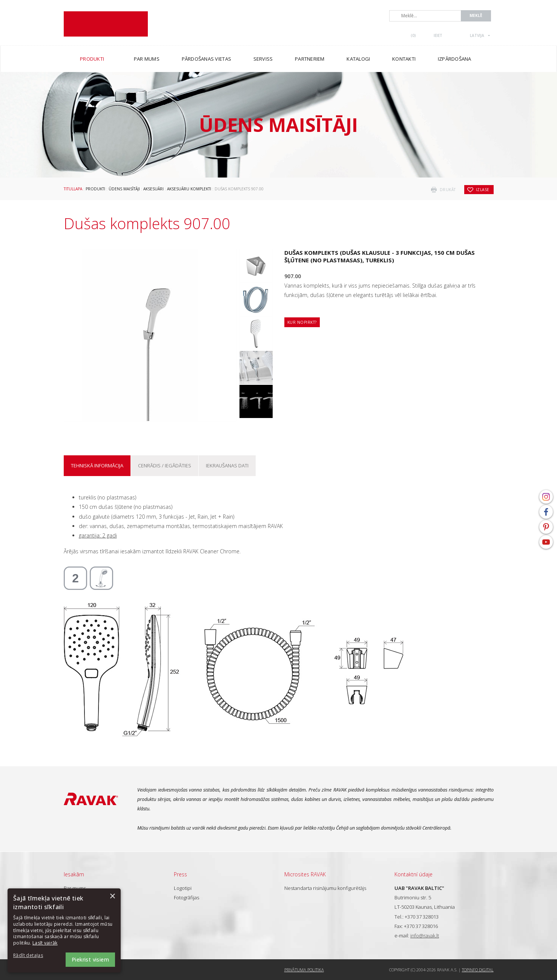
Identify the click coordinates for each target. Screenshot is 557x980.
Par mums (75, 888)
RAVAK (106, 24)
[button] (34, 956)
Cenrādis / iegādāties (165, 465)
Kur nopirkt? (302, 322)
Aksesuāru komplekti (189, 189)
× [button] (112, 897)
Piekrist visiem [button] (90, 959)
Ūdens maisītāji (124, 189)
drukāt (448, 190)
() (413, 35)
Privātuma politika (304, 970)
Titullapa (73, 189)
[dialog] (64, 930)
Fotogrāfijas (186, 897)
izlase (483, 190)
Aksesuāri (153, 189)
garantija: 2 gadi (98, 535)
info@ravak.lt (425, 936)
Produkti (95, 189)
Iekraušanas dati (227, 465)
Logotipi (183, 888)
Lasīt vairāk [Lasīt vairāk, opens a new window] (45, 943)
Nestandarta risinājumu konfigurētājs (325, 888)
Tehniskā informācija (97, 465)
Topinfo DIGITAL (478, 970)
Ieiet (438, 35)
